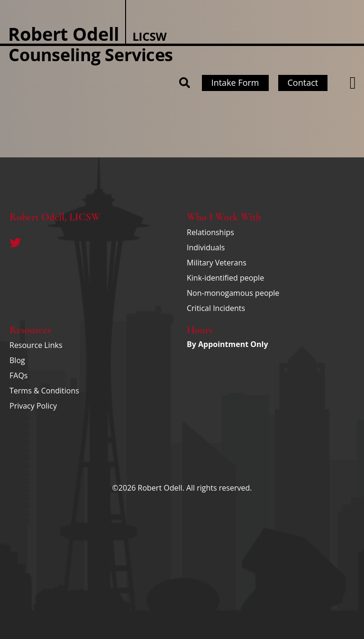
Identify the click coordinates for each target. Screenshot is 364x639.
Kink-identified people (225, 278)
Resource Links (36, 345)
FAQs (18, 375)
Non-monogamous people (233, 293)
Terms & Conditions (44, 391)
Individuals (206, 247)
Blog (17, 360)
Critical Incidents (216, 308)
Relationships (210, 232)
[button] (353, 83)
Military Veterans (217, 263)
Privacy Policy (33, 406)
